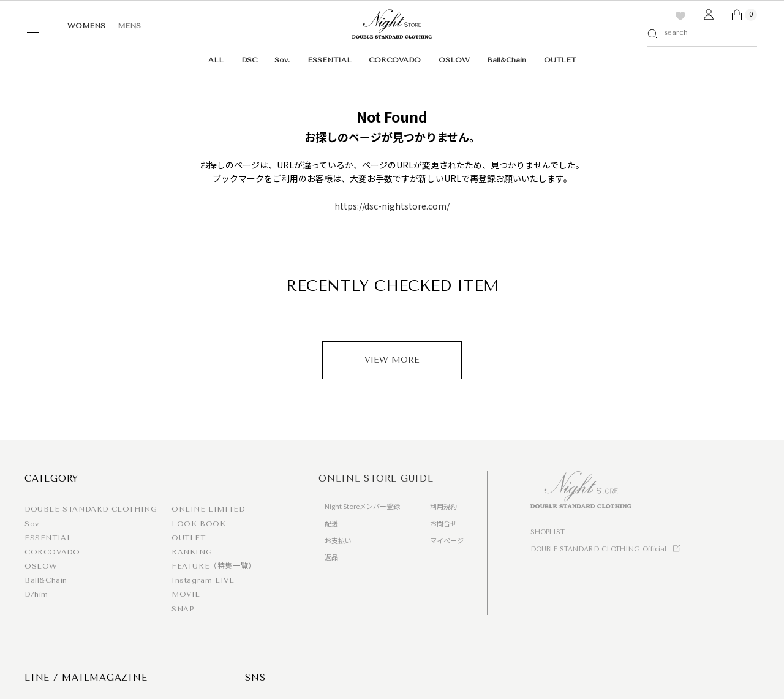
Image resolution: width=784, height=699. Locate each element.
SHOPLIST (548, 532)
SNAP (183, 609)
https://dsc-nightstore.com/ (392, 206)
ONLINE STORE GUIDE (376, 478)
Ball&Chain (507, 60)
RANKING (192, 552)
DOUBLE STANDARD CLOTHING (91, 509)
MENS (129, 26)
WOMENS (86, 26)
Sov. (282, 60)
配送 (331, 523)
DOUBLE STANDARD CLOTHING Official (598, 549)
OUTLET (560, 60)
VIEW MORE (392, 360)
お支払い (338, 540)
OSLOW (454, 60)
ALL (216, 60)
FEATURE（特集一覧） (214, 566)
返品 (331, 557)
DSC (249, 60)
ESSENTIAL (330, 60)
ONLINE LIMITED (208, 509)
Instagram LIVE (203, 580)
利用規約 (443, 506)
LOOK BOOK (198, 524)
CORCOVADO (395, 60)
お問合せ (443, 523)
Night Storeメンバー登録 (362, 506)
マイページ (447, 540)
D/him (36, 594)
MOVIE (186, 594)
